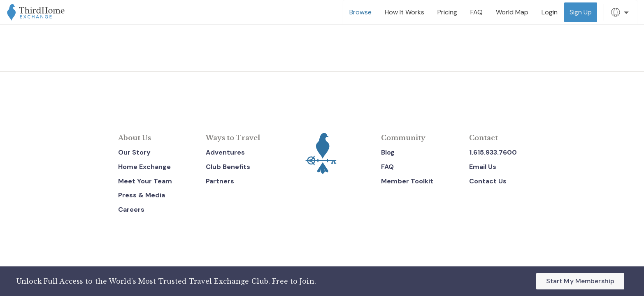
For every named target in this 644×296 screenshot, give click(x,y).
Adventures (225, 152)
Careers (131, 209)
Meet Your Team (145, 181)
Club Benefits (228, 167)
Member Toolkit (407, 181)
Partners (220, 181)
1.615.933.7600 (493, 152)
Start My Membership (580, 281)
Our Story (134, 152)
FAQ (387, 167)
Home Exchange (144, 167)
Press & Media (142, 195)
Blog (388, 152)
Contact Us (488, 181)
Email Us (483, 167)
